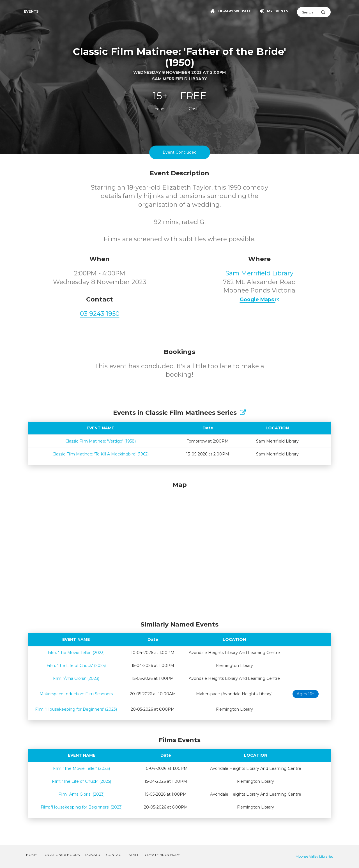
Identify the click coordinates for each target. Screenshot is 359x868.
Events (31, 11)
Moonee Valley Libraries (314, 856)
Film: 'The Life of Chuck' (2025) (76, 666)
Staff (134, 855)
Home (32, 855)
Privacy (93, 855)
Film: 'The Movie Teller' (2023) (76, 653)
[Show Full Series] (243, 413)
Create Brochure (162, 855)
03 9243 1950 (100, 314)
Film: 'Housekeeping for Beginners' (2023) (76, 709)
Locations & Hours (61, 855)
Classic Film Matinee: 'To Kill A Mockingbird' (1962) (101, 454)
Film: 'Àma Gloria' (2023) (76, 678)
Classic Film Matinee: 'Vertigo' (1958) (101, 441)
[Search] (309, 12)
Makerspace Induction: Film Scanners (76, 694)
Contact (115, 855)
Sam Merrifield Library (259, 273)
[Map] (179, 550)
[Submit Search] (326, 12)
